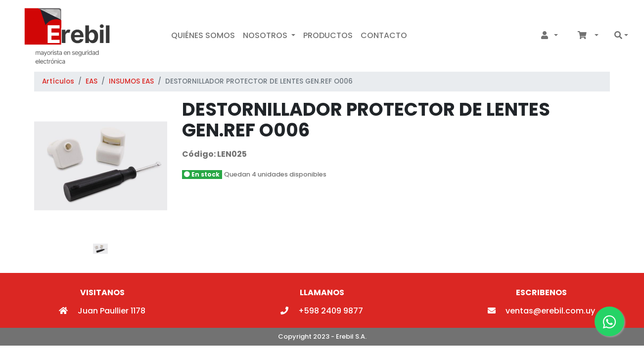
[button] (548, 36)
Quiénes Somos (203, 35)
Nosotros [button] (266, 35)
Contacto (384, 35)
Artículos (58, 81)
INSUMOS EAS (131, 81)
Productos (328, 35)
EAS (92, 81)
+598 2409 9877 (322, 311)
